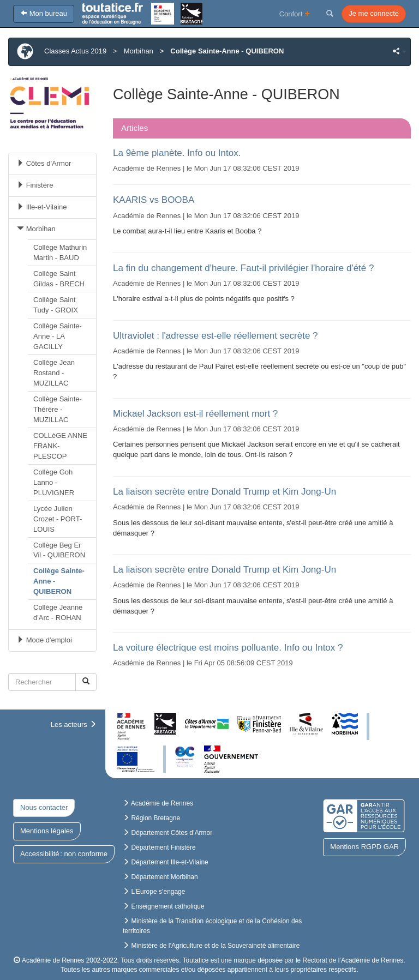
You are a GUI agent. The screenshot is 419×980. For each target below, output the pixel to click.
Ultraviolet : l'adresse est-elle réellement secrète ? (216, 336)
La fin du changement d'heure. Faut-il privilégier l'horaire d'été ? (243, 268)
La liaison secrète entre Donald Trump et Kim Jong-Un (225, 492)
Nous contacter (44, 807)
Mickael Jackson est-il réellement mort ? (195, 414)
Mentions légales (47, 831)
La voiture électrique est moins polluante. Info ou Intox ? (228, 648)
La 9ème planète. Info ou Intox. (177, 153)
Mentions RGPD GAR (364, 847)
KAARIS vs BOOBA (154, 200)
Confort (295, 13)
